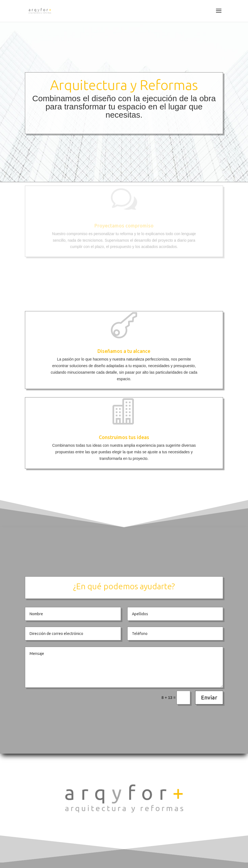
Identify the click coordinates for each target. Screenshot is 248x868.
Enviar (209, 697)
